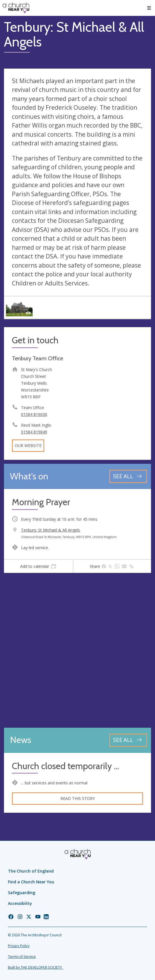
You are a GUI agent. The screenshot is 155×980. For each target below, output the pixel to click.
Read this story (78, 798)
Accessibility (20, 903)
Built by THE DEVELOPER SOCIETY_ (36, 967)
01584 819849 (34, 432)
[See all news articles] (128, 740)
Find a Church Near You (31, 882)
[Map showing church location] (77, 650)
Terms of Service (22, 957)
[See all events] (128, 476)
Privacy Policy (19, 946)
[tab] (38, 566)
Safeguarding (22, 893)
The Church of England (31, 871)
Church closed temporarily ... (65, 766)
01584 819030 (34, 414)
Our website (28, 445)
